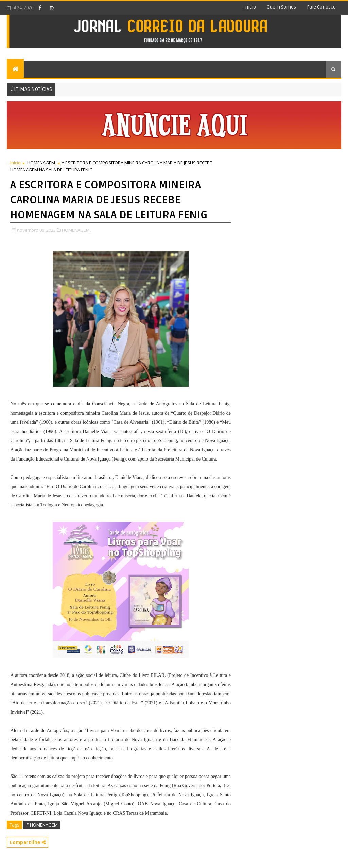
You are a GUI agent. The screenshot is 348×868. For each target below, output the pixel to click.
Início (250, 7)
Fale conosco (321, 7)
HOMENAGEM (41, 163)
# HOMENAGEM (42, 825)
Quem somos (281, 7)
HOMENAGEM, (76, 230)
